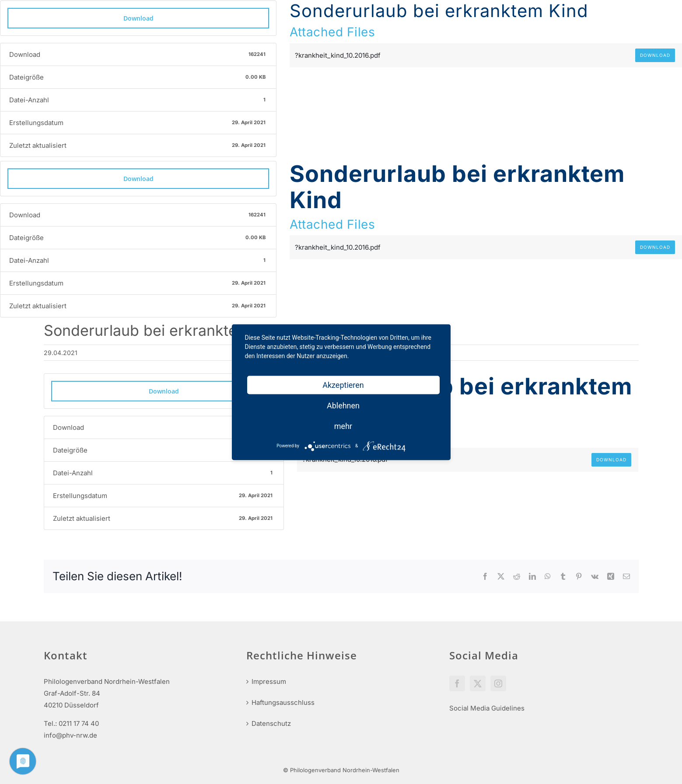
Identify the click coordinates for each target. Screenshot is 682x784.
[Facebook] (457, 683)
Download (138, 18)
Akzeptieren (343, 385)
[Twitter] (478, 683)
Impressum (269, 681)
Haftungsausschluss (283, 702)
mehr (343, 426)
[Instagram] (498, 683)
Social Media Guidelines (487, 708)
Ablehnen (343, 405)
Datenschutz (271, 723)
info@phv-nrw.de (70, 735)
